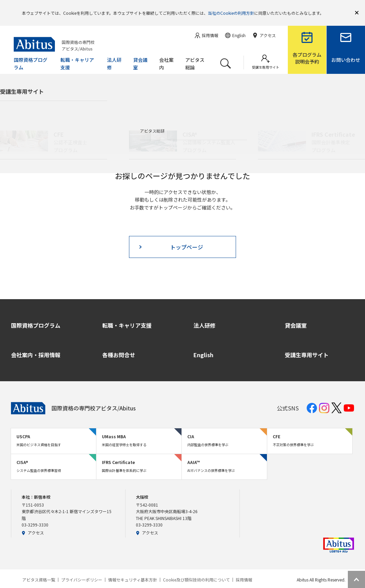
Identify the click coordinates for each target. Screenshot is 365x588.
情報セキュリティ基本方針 (133, 570)
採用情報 (244, 570)
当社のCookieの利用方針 (231, 8)
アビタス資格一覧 (39, 570)
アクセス (33, 523)
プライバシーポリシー (82, 570)
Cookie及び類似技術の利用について (196, 570)
